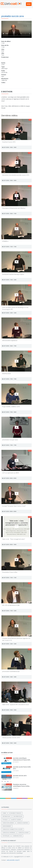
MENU (29, 4)
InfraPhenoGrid (6, 374)
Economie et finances (15, 813)
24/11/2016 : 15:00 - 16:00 (9, 743)
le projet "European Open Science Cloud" (14, 506)
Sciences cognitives (22, 823)
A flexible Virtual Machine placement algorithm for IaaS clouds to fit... (16, 639)
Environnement (7, 826)
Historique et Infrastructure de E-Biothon (14, 208)
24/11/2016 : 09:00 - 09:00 (9, 478)
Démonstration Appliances (10, 340)
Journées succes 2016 (13, 16)
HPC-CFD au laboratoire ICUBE (11, 605)
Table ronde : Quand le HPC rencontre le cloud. (16, 705)
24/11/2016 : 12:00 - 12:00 (9, 644)
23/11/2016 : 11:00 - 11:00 (9, 247)
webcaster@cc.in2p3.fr (13, 860)
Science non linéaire (8, 823)
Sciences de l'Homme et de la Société (13, 829)
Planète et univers (16, 820)
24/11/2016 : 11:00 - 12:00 (9, 611)
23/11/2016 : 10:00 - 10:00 (9, 147)
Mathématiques (18, 816)
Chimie (4, 813)
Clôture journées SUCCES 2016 (11, 738)
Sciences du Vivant (24, 833)
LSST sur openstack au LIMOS (11, 473)
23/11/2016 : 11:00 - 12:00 (9, 280)
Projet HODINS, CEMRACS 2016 (11, 407)
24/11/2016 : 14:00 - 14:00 (9, 677)
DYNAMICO (5, 241)
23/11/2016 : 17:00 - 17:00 (9, 379)
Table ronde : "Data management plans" (14, 539)
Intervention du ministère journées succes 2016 (16, 175)
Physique (5, 820)
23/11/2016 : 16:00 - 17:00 (9, 346)
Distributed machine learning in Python (13, 274)
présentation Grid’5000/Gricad (11, 671)
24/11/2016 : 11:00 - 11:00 (9, 578)
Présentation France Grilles (10, 572)
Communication (17, 836)
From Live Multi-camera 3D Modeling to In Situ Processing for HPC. (15, 308)
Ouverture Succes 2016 (9, 142)
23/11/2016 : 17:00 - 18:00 (9, 412)
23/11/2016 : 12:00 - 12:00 (9, 313)
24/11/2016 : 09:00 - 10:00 (9, 545)
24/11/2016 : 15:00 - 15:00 (9, 710)
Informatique (6, 816)
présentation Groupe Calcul (10, 440)
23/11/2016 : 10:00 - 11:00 (9, 214)
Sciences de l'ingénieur (9, 833)
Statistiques (6, 836)
